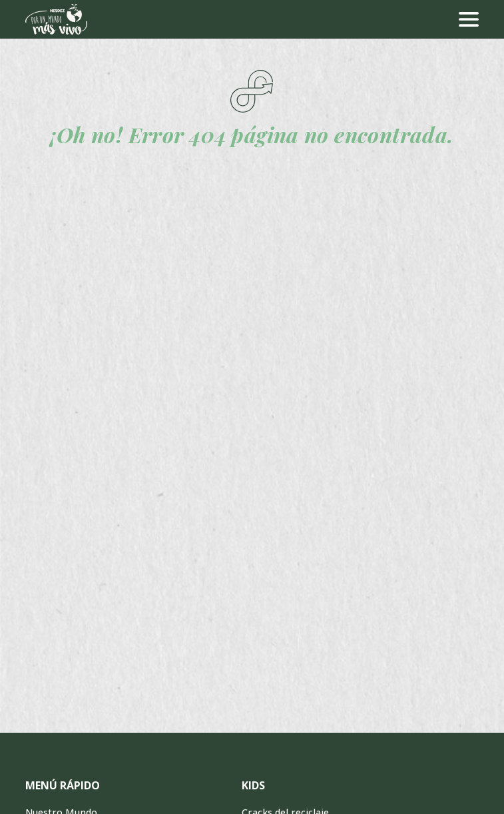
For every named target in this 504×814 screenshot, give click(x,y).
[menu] (469, 19)
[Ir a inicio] (56, 19)
